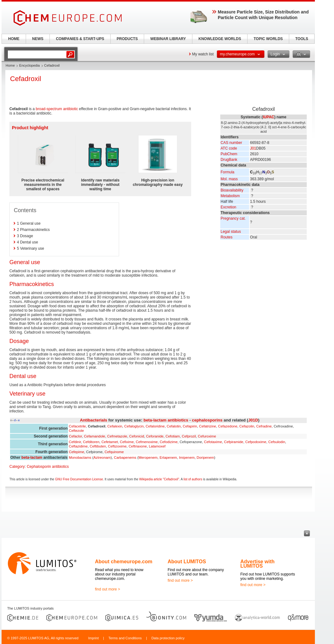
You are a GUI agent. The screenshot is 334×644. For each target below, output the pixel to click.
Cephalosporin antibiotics (48, 467)
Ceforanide (155, 436)
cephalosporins (207, 420)
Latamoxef (157, 446)
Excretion (228, 207)
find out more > (107, 589)
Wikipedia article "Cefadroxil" (159, 479)
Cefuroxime (207, 436)
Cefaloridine (155, 426)
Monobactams (80, 457)
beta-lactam (32, 457)
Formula (227, 172)
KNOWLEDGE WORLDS (220, 39)
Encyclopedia (29, 65)
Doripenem (206, 457)
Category (17, 467)
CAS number (231, 143)
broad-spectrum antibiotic (57, 109)
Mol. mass (229, 179)
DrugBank (229, 160)
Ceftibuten (98, 446)
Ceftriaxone (138, 446)
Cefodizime (169, 442)
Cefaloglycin (134, 426)
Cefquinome (114, 452)
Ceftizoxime (117, 446)
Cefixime (127, 442)
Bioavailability (232, 190)
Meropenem (148, 457)
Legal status (231, 232)
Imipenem (187, 457)
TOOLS (302, 39)
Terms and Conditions (125, 638)
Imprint (93, 638)
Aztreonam (102, 457)
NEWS (38, 39)
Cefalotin (174, 426)
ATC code (229, 148)
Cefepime (77, 452)
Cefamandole (95, 436)
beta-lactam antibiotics (166, 420)
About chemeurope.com (124, 562)
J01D (253, 420)
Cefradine (264, 426)
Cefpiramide (234, 442)
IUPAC (269, 117)
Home (10, 65)
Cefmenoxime (147, 442)
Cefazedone (228, 426)
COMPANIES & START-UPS (80, 39)
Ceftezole (76, 431)
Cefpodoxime (256, 442)
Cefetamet (110, 442)
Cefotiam (173, 436)
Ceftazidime (78, 446)
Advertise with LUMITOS (257, 564)
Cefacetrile (77, 426)
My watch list (203, 54)
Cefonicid (137, 436)
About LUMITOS (187, 562)
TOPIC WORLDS (268, 39)
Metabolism (230, 196)
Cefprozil (189, 436)
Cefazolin (247, 426)
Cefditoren (91, 442)
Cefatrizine (207, 426)
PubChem (229, 154)
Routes (227, 237)
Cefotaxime (213, 442)
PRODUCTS (127, 39)
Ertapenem (168, 457)
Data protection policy (168, 638)
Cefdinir (75, 442)
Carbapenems (125, 457)
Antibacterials (94, 420)
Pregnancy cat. (233, 218)
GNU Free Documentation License (79, 479)
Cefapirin (190, 426)
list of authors (193, 479)
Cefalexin (115, 426)
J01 (253, 148)
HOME (14, 39)
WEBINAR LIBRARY (168, 39)
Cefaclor (76, 436)
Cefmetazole (117, 436)
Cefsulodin (277, 442)
